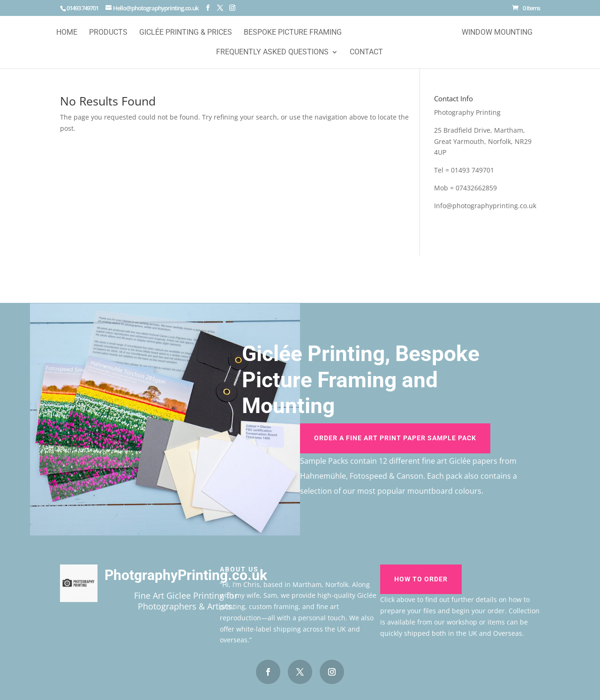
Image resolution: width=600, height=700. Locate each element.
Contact (366, 53)
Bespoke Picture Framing (293, 33)
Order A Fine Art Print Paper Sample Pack (395, 438)
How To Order (421, 579)
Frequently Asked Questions (272, 53)
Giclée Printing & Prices (186, 33)
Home (67, 33)
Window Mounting (497, 33)
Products (108, 33)
